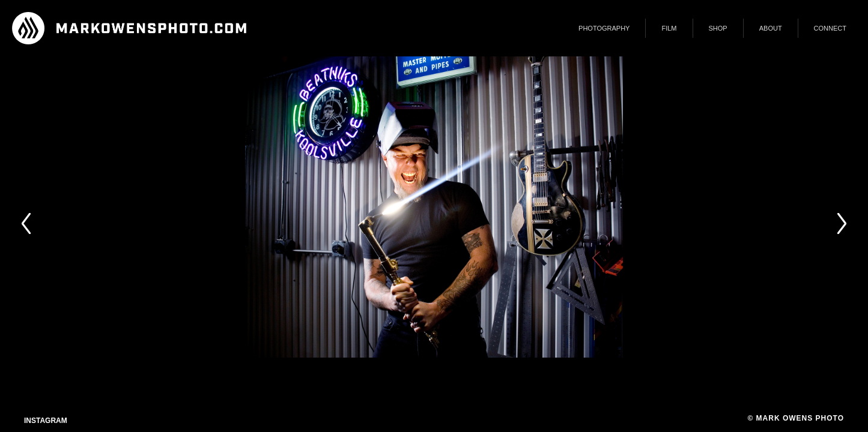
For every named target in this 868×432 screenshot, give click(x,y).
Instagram (46, 421)
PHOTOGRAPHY (604, 28)
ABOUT (771, 28)
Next (841, 223)
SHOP (718, 28)
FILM (669, 28)
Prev (27, 223)
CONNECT (830, 28)
